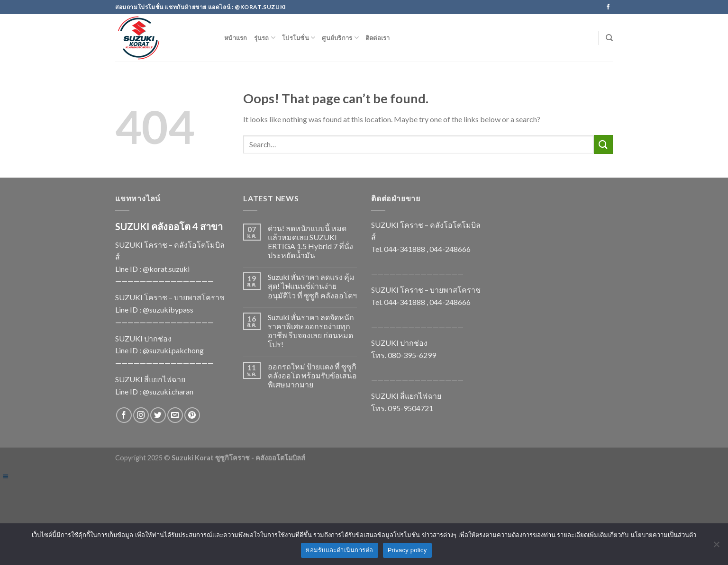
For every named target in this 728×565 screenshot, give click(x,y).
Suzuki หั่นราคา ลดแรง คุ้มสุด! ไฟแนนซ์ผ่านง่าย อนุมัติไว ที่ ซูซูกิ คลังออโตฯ (312, 286)
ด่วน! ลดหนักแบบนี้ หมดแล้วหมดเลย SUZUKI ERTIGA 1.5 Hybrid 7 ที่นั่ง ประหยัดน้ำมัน (310, 242)
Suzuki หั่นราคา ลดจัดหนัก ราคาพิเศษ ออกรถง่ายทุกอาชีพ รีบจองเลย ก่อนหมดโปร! (311, 331)
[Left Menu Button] (5, 476)
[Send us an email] (175, 415)
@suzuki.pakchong (173, 350)
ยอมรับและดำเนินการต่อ (339, 550)
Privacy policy (407, 550)
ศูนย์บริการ (340, 38)
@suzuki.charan (168, 391)
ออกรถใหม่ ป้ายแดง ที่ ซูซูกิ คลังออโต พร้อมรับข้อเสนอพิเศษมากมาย (312, 375)
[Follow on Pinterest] (192, 415)
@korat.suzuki (166, 269)
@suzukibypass (168, 309)
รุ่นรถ (265, 38)
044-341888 (405, 249)
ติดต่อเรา (378, 38)
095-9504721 (410, 408)
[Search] (609, 38)
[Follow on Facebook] (608, 7)
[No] (716, 547)
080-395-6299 (412, 355)
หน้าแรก (236, 38)
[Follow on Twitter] (158, 415)
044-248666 (450, 249)
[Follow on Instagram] (141, 415)
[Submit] (603, 144)
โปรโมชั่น (299, 38)
